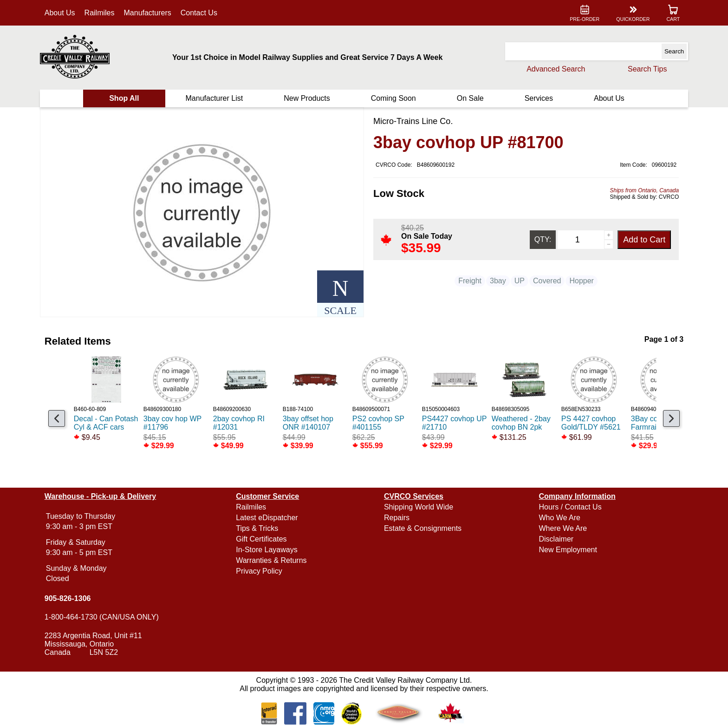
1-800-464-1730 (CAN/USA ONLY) (105, 617)
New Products (308, 98)
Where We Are (561, 528)
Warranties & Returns (273, 560)
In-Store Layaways (269, 550)
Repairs (397, 518)
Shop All (127, 98)
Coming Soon (393, 98)
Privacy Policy (261, 571)
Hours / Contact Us (569, 507)
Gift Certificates (263, 539)
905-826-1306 (71, 598)
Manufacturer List (216, 98)
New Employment (566, 550)
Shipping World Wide (419, 507)
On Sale (469, 98)
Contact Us (202, 13)
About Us (63, 13)
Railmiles (103, 13)
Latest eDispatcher (269, 518)
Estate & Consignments (423, 528)
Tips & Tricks (259, 528)
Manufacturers (151, 13)
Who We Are (558, 518)
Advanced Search (552, 69)
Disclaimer (555, 539)
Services (536, 98)
